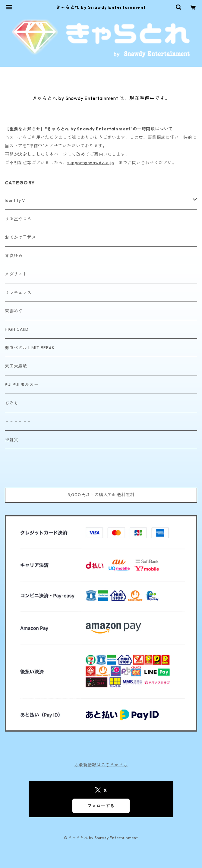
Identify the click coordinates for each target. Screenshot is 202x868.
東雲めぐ (14, 311)
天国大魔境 (16, 366)
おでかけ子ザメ (21, 237)
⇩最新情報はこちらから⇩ (101, 765)
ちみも (11, 403)
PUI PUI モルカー (22, 385)
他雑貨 (11, 440)
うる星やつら (18, 219)
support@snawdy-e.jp (91, 163)
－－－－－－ (18, 421)
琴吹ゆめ (14, 256)
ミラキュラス (18, 292)
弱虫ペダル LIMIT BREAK (30, 348)
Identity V (15, 200)
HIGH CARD (17, 329)
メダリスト (16, 274)
